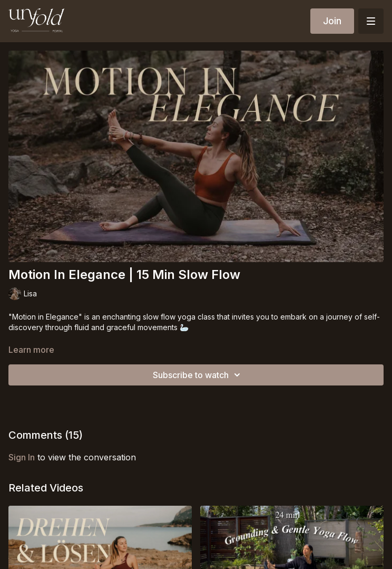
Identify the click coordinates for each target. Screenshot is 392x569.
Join (332, 21)
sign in (22, 457)
